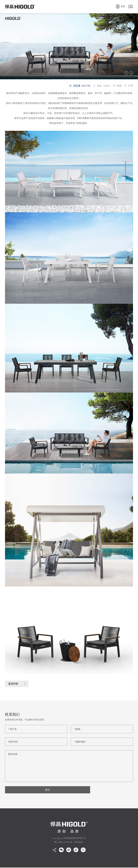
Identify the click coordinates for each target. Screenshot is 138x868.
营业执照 (78, 843)
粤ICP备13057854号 (63, 843)
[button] (126, 73)
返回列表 (13, 684)
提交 (36, 790)
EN (119, 7)
